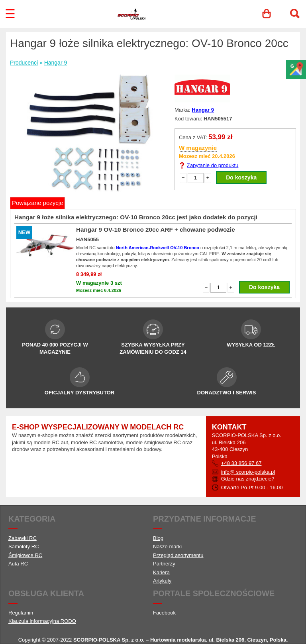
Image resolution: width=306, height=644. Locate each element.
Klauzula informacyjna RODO (42, 621)
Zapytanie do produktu (213, 165)
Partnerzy (164, 564)
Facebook (164, 613)
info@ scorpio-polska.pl (248, 472)
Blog (158, 538)
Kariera (161, 572)
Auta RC (18, 564)
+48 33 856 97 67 (241, 463)
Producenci (24, 63)
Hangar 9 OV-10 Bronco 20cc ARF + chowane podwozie (156, 229)
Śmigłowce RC (25, 555)
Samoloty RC (24, 547)
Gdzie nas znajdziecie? (248, 479)
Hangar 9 (56, 63)
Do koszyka (241, 177)
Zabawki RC (23, 538)
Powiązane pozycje (37, 203)
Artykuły (162, 581)
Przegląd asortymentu (178, 555)
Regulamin (21, 613)
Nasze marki (167, 547)
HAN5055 (87, 239)
